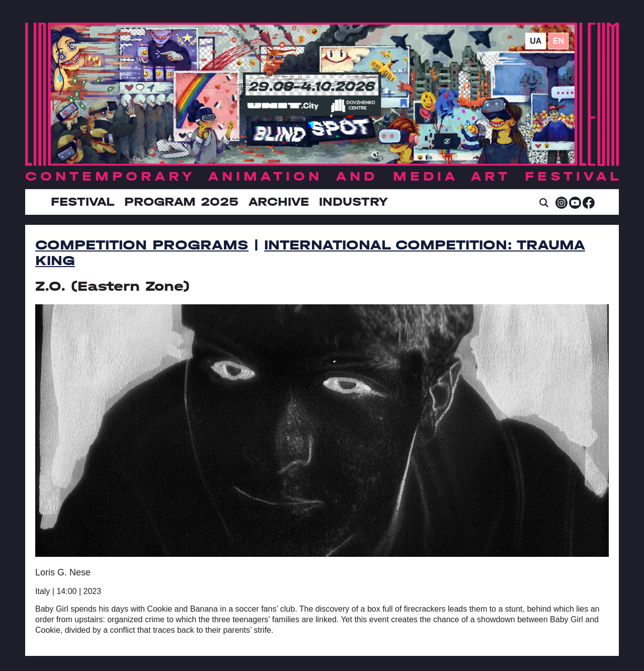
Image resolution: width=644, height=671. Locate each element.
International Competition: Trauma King (310, 253)
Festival (83, 202)
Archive (279, 202)
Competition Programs (142, 245)
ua (536, 41)
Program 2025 (181, 202)
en (558, 41)
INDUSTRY (353, 202)
